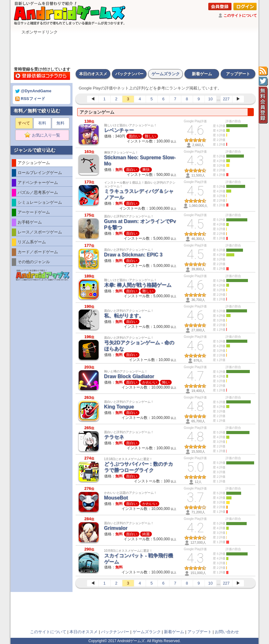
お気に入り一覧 (44, 135)
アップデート (238, 74)
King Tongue (119, 407)
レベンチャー (119, 130)
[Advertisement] (134, 49)
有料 (42, 123)
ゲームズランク (166, 74)
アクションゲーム (97, 112)
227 (226, 99)
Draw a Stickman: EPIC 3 (133, 255)
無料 (60, 123)
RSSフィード (30, 99)
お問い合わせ (227, 632)
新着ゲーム (202, 74)
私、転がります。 (124, 316)
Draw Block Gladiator (129, 376)
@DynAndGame (33, 91)
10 (210, 99)
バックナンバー (129, 74)
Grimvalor (116, 528)
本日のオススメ (93, 74)
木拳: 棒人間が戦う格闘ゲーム (138, 285)
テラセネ (114, 437)
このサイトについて (240, 15)
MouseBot (116, 498)
